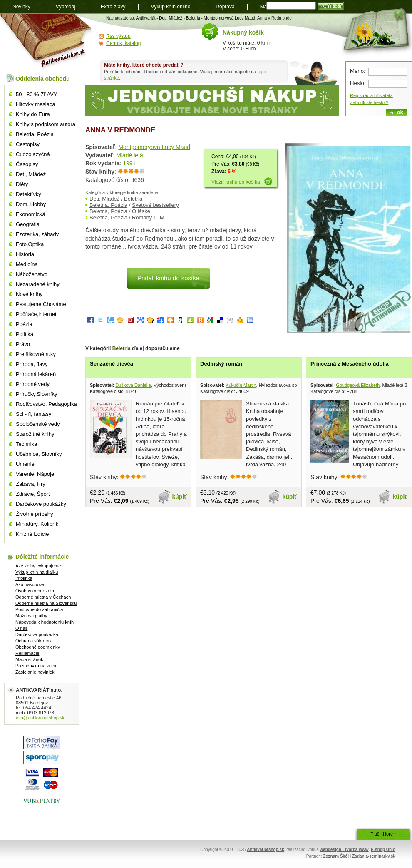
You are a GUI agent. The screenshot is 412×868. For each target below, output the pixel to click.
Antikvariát (146, 18)
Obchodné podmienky (38, 647)
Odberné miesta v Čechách (43, 597)
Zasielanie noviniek (35, 672)
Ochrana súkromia (34, 641)
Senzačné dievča (112, 364)
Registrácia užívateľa (371, 95)
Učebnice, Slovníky (39, 454)
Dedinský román (221, 364)
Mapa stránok (29, 659)
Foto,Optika (30, 244)
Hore (388, 834)
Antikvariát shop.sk (47, 42)
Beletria (193, 18)
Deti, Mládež (171, 18)
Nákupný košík (243, 32)
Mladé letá (130, 155)
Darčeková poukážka (37, 634)
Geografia (28, 224)
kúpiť (180, 497)
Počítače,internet (36, 314)
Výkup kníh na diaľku (37, 572)
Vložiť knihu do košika (236, 182)
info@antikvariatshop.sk (40, 718)
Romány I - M (148, 218)
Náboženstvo (32, 274)
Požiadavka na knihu (37, 666)
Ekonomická (31, 214)
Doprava (225, 7)
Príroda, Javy (32, 364)
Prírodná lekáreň (36, 374)
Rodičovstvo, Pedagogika (46, 404)
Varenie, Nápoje (35, 474)
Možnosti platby (31, 616)
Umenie (25, 464)
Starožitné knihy (35, 434)
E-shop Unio (383, 849)
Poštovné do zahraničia (39, 609)
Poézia (24, 324)
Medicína (27, 264)
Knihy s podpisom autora (46, 124)
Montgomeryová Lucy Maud (230, 18)
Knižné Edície (32, 534)
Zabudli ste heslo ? (369, 102)
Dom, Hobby (31, 204)
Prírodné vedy (33, 384)
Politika (25, 334)
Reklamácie (27, 653)
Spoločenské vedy (38, 424)
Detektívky (29, 194)
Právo (23, 344)
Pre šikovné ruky (36, 354)
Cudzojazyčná (33, 154)
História (25, 254)
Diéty (22, 184)
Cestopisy (28, 144)
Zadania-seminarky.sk (374, 856)
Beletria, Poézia (108, 205)
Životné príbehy (35, 514)
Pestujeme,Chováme (41, 304)
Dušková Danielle (133, 385)
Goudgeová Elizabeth (358, 385)
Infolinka (24, 578)
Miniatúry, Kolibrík (37, 524)
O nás (21, 628)
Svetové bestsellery (155, 205)
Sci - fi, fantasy (34, 414)
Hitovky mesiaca (36, 104)
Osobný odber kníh (35, 591)
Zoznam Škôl (336, 856)
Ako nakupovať (31, 584)
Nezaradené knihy (38, 284)
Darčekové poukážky (41, 504)
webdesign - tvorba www (344, 849)
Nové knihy (29, 294)
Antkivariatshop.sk (265, 849)
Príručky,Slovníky (36, 394)
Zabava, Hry (31, 484)
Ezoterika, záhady (37, 234)
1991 (129, 163)
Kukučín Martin (241, 385)
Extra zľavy (113, 7)
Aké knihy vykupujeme (38, 566)
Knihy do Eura (33, 114)
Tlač (375, 834)
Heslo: (358, 83)
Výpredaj (66, 7)
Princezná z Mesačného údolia (350, 364)
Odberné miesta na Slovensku (46, 603)
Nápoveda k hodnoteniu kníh (45, 622)
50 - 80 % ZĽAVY (36, 94)
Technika (26, 444)
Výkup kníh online (171, 7)
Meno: (358, 71)
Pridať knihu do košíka (168, 278)
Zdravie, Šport (33, 494)
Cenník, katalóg (123, 43)
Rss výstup (118, 36)
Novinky (21, 7)
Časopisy (27, 164)
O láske (141, 211)
